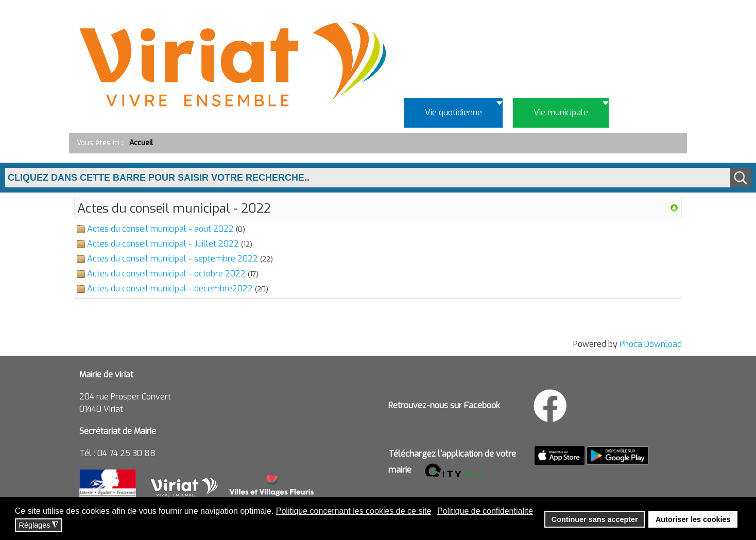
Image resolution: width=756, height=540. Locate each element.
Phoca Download (651, 344)
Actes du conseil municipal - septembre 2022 (173, 259)
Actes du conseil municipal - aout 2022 (160, 229)
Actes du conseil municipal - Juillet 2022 (163, 244)
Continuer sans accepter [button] (595, 519)
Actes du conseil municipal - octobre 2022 (166, 274)
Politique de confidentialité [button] (485, 511)
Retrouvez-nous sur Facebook (444, 405)
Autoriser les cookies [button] (693, 519)
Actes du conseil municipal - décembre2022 (170, 289)
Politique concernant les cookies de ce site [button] (354, 511)
